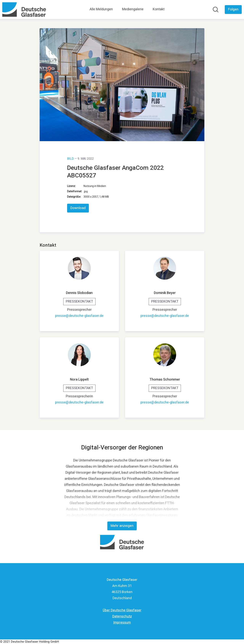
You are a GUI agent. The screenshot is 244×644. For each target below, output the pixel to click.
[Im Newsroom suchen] (216, 10)
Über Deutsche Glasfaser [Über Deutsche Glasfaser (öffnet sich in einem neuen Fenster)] (122, 610)
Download (78, 208)
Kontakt (159, 9)
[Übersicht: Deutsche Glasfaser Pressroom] (24, 10)
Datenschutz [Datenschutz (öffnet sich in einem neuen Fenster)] (122, 616)
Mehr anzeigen (122, 526)
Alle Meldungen (101, 9)
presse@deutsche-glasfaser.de (79, 316)
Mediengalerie (133, 9)
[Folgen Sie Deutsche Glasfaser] (233, 10)
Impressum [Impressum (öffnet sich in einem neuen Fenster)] (122, 623)
